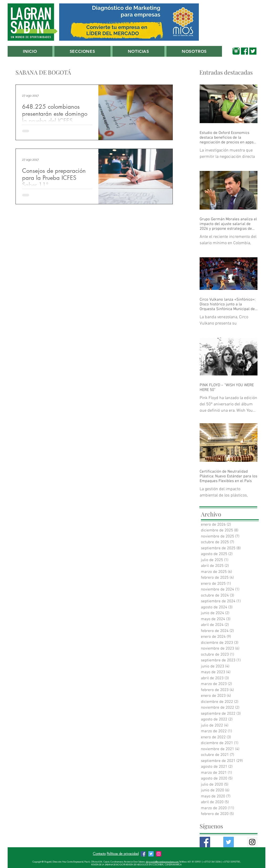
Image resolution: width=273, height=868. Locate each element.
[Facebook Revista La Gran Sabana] (143, 854)
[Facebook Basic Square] (205, 842)
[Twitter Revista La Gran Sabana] (151, 854)
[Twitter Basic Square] (229, 842)
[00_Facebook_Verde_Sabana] (244, 51)
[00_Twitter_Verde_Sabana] (253, 51)
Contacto (99, 854)
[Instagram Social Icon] (252, 842)
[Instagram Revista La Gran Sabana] (159, 854)
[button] (82, 51)
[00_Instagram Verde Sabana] (236, 51)
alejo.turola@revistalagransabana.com (162, 862)
